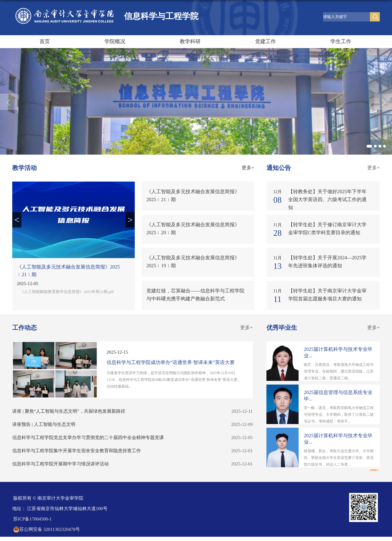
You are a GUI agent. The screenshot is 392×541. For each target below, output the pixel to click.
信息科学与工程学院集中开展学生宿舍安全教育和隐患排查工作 (77, 451)
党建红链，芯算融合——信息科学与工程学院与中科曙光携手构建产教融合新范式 (195, 295)
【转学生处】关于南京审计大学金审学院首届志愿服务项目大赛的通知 (327, 295)
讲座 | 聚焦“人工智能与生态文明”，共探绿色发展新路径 (69, 411)
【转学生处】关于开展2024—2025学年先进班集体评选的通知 (327, 262)
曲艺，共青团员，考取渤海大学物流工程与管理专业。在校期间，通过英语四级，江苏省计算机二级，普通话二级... (339, 371)
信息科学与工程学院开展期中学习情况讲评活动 (60, 464)
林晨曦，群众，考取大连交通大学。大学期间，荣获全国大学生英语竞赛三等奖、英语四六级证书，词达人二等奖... (339, 458)
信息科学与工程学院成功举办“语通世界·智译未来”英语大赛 (171, 362)
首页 (45, 41)
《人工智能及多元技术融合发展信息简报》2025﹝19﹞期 (193, 262)
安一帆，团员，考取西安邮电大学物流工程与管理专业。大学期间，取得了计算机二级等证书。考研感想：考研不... (339, 415)
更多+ (248, 168)
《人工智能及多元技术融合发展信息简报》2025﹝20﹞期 (193, 229)
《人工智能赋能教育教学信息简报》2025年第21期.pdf (67, 292)
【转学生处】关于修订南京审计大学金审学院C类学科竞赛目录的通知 (327, 229)
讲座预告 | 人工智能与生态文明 (44, 424)
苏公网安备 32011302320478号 (47, 529)
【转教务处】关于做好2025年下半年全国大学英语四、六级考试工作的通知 (327, 199)
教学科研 (190, 41)
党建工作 (266, 41)
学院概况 (115, 41)
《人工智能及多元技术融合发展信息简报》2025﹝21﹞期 (68, 271)
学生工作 (341, 41)
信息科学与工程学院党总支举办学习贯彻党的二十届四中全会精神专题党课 (88, 438)
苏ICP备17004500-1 (32, 519)
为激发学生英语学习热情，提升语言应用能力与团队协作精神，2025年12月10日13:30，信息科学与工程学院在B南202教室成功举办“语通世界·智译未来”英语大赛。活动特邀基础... (174, 380)
